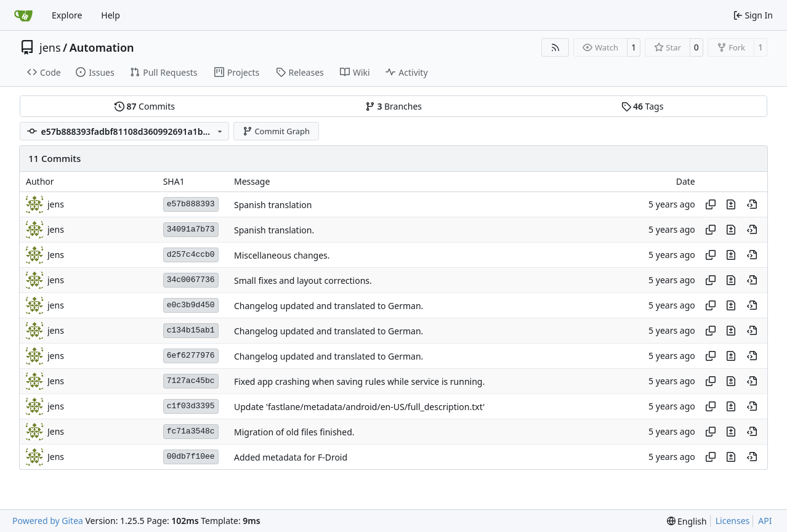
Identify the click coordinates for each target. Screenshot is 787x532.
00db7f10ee (191, 457)
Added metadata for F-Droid (291, 457)
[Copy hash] (711, 204)
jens (50, 47)
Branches (393, 106)
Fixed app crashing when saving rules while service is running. (359, 381)
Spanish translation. (274, 230)
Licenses (733, 521)
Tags (643, 106)
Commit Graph (276, 131)
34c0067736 (191, 280)
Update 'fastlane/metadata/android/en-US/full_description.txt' (359, 407)
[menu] (687, 521)
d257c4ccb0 (191, 255)
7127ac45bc (191, 381)
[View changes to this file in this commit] (731, 204)
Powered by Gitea (48, 521)
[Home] (23, 15)
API (765, 521)
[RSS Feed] (555, 47)
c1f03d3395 (191, 406)
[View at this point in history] (752, 204)
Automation (102, 47)
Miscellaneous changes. (282, 255)
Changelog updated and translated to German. (329, 306)
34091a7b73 (191, 229)
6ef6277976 (191, 356)
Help (111, 15)
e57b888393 (191, 204)
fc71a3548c (191, 431)
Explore (67, 15)
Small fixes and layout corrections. (303, 280)
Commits (145, 106)
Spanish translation (273, 205)
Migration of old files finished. (294, 432)
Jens (56, 255)
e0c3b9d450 (191, 305)
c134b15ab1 (191, 330)
